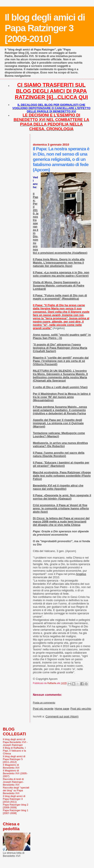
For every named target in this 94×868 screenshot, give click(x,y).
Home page (62, 709)
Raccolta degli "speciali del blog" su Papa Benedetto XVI (16, 790)
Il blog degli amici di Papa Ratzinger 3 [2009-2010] (45, 28)
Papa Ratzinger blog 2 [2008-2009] (16, 806)
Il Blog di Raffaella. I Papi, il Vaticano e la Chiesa (14, 751)
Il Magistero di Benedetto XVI (11, 766)
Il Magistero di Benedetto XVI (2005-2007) (15, 773)
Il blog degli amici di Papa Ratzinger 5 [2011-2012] (14, 759)
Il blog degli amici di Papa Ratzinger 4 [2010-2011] (14, 799)
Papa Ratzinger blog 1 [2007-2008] (16, 812)
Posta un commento (44, 703)
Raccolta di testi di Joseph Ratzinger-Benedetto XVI (13, 782)
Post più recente (43, 709)
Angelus (81, 574)
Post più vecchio (81, 709)
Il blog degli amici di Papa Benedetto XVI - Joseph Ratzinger (15, 742)
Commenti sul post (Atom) (62, 716)
